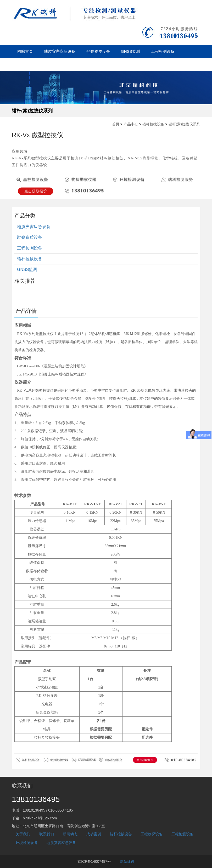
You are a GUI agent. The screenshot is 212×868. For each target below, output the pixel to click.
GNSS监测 (130, 51)
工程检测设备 (163, 51)
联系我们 (47, 834)
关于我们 (113, 64)
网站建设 (127, 861)
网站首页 (25, 51)
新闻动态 (60, 64)
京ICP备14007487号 (94, 861)
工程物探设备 (152, 834)
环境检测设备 (27, 843)
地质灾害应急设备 (60, 51)
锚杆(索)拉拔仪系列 (32, 111)
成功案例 (86, 64)
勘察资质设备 (98, 51)
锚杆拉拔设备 (29, 64)
